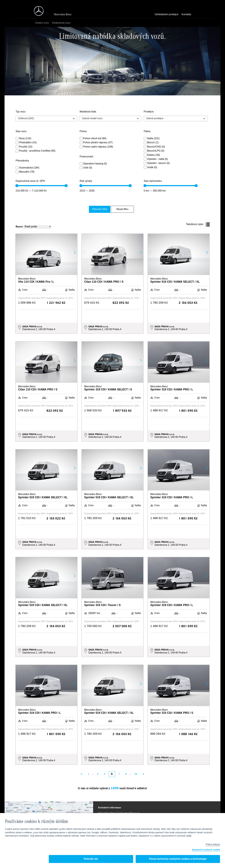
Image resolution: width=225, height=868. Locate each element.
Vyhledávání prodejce (166, 15)
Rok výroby (86, 181)
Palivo (147, 132)
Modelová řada (88, 112)
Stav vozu (21, 132)
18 (136, 773)
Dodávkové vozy (62, 23)
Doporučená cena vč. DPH (30, 181)
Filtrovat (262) (103, 209)
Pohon (83, 132)
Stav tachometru (153, 181)
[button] (75, 252)
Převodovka (22, 161)
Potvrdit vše (91, 859)
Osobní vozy (43, 23)
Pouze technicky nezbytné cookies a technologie (178, 859)
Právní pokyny (213, 845)
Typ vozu (21, 112)
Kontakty (186, 15)
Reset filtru (121, 209)
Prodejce (149, 112)
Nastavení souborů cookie (206, 850)
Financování (86, 157)
